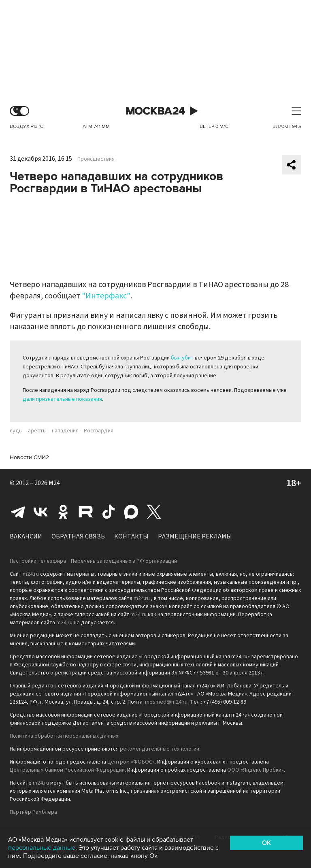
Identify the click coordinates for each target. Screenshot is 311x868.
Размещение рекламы (195, 536)
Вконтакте (40, 512)
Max (131, 512)
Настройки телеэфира (38, 561)
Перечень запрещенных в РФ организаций (124, 561)
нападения (65, 431)
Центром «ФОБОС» (131, 762)
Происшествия (96, 159)
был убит (182, 358)
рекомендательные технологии (160, 749)
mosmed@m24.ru (166, 702)
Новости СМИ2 (29, 457)
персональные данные (42, 848)
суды (16, 431)
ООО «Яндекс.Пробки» (256, 770)
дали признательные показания (62, 399)
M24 (54, 483)
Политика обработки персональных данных (64, 736)
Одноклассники (63, 512)
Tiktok (109, 512)
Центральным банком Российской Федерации (67, 770)
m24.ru (31, 574)
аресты (37, 431)
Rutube (86, 512)
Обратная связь (78, 536)
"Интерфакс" (106, 296)
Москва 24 (155, 111)
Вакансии (26, 536)
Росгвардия (99, 431)
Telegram (18, 512)
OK (266, 843)
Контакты (131, 536)
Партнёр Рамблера (33, 812)
